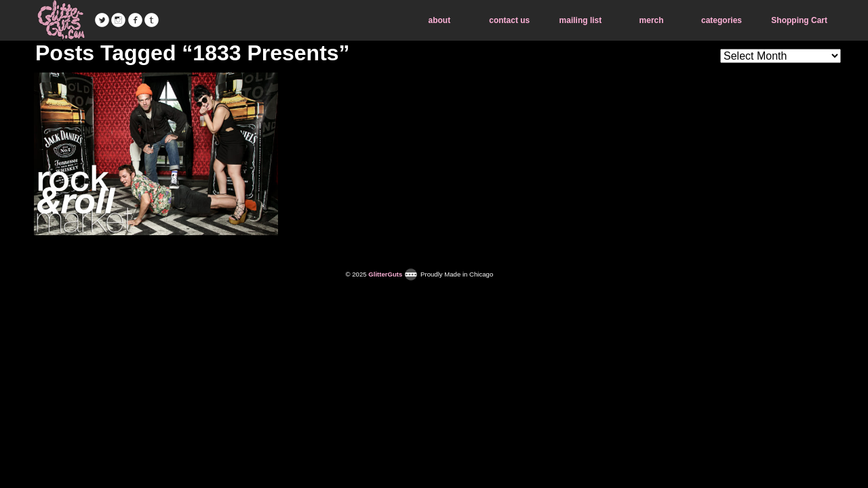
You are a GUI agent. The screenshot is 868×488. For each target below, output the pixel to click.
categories (722, 20)
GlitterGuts (61, 20)
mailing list (581, 20)
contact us (509, 20)
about (440, 20)
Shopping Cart (799, 20)
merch (652, 20)
